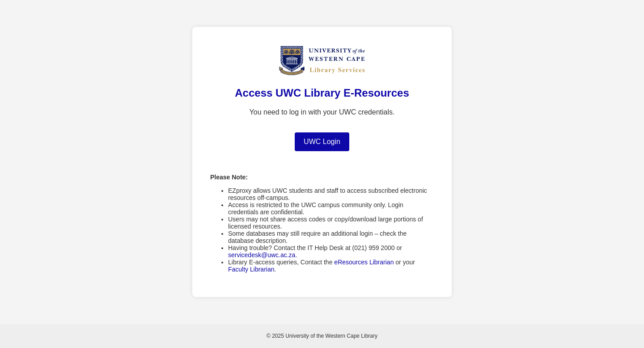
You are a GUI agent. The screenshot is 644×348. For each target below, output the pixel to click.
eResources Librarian (364, 262)
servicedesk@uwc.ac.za (262, 255)
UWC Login (322, 142)
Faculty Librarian (251, 269)
